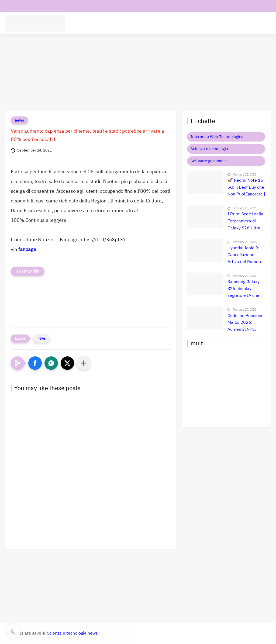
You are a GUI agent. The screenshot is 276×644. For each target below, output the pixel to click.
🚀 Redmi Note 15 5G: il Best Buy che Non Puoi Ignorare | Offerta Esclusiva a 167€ (246, 188)
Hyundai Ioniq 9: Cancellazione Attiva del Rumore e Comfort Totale (245, 255)
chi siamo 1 (37, 6)
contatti (14, 6)
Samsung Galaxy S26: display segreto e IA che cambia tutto (244, 289)
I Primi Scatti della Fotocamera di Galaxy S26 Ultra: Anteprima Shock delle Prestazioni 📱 (245, 221)
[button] (35, 363)
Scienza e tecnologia (209, 149)
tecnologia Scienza (104, 23)
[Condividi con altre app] (84, 363)
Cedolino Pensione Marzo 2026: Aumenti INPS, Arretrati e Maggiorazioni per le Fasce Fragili (246, 323)
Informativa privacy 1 (72, 6)
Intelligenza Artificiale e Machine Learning (205, 23)
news (19, 120)
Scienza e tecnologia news (72, 633)
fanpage (27, 249)
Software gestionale (209, 161)
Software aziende (143, 23)
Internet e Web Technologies (217, 137)
